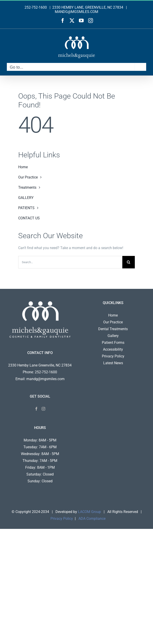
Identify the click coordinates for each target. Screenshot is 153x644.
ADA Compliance (92, 519)
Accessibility (113, 349)
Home (113, 315)
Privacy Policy (113, 356)
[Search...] (70, 262)
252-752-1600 (36, 7)
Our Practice (113, 322)
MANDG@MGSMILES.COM (76, 12)
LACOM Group (89, 512)
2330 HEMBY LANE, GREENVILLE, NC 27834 (88, 7)
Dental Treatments (113, 329)
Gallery (113, 336)
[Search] (129, 262)
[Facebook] (36, 409)
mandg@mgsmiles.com (45, 379)
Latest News (113, 363)
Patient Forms (113, 343)
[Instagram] (43, 409)
